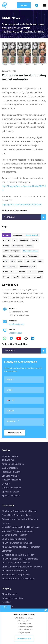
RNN (27, 261)
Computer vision (10, 267)
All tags (6, 235)
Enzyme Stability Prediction (15, 571)
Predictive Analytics (11, 472)
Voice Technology (30, 256)
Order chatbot (24, 638)
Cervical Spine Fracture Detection (18, 555)
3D (34, 261)
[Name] (24, 380)
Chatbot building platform (14, 539)
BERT (6, 261)
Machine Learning (30, 251)
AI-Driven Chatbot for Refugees (17, 543)
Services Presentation (12, 598)
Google (6, 277)
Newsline (6, 602)
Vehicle (34, 240)
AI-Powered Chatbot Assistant (16, 563)
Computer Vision (10, 456)
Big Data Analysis (10, 476)
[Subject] (24, 411)
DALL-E (6, 240)
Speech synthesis (10, 492)
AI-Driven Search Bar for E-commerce (20, 559)
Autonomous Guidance (13, 464)
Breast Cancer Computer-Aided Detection (22, 567)
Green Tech (8, 272)
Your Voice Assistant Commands (17, 531)
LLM (20, 261)
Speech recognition (11, 496)
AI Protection (18, 246)
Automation (18, 235)
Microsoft (37, 277)
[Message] (24, 422)
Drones (6, 246)
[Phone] (24, 400)
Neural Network (32, 235)
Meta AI (16, 277)
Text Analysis (8, 460)
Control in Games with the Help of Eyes (21, 527)
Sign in (24, 5)
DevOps (6, 484)
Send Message (15, 433)
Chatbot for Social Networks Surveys (19, 511)
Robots (30, 246)
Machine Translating (11, 256)
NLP (13, 261)
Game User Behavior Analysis (16, 515)
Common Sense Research (14, 535)
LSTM (31, 272)
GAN (40, 261)
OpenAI (40, 272)
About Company (10, 594)
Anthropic (26, 277)
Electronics (20, 272)
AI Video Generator (28, 267)
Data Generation (10, 468)
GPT (15, 240)
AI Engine (24, 240)
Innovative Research (12, 480)
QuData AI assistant (11, 488)
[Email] (24, 351)
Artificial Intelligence (11, 251)
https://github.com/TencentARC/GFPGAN (22, 205)
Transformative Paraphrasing (16, 575)
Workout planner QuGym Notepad (18, 579)
